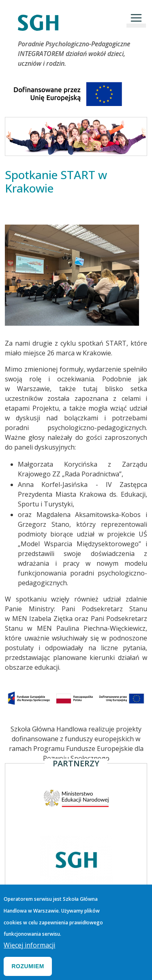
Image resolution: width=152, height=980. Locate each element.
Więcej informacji (29, 951)
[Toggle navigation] (136, 18)
